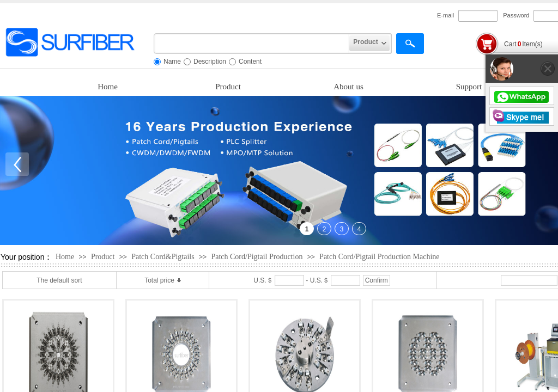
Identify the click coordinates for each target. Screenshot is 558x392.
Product (228, 87)
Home (108, 87)
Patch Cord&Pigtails (163, 257)
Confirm (377, 280)
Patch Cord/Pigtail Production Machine (379, 257)
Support (469, 87)
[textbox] (251, 44)
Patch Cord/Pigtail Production (257, 257)
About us (348, 87)
